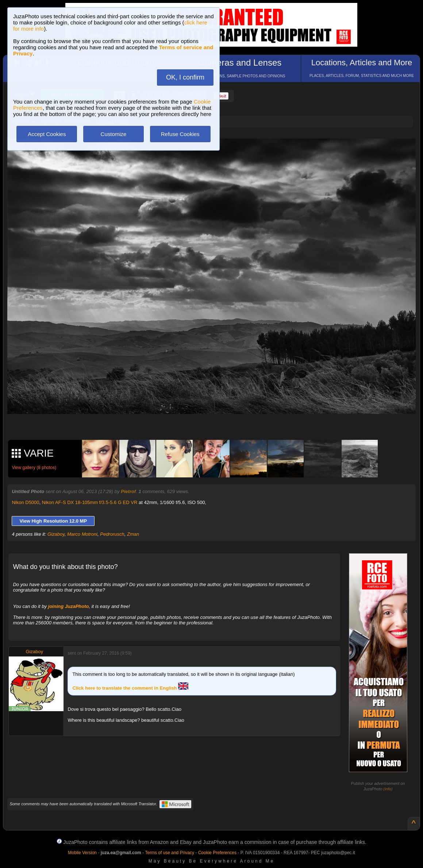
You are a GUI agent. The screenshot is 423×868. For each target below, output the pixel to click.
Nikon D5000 (25, 502)
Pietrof (128, 491)
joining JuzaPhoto (69, 606)
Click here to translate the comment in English (130, 688)
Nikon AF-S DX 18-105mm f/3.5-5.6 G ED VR (90, 502)
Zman (133, 534)
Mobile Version (82, 853)
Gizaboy (56, 534)
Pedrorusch (112, 534)
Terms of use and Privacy (170, 853)
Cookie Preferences (217, 853)
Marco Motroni (82, 534)
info (388, 789)
